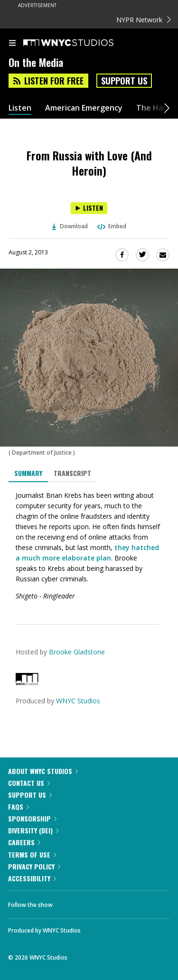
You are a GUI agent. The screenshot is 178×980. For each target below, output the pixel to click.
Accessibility (32, 878)
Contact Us (29, 783)
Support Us (124, 81)
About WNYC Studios (43, 771)
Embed (111, 226)
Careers (24, 842)
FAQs (19, 807)
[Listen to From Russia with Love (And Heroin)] (89, 208)
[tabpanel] (89, 546)
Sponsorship (32, 818)
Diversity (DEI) (33, 830)
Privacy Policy (34, 866)
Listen (20, 108)
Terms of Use (32, 854)
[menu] (12, 44)
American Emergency (84, 108)
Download (70, 226)
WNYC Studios (78, 701)
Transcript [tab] (72, 473)
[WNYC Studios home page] (80, 43)
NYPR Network (144, 20)
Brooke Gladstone (77, 652)
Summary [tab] (28, 473)
